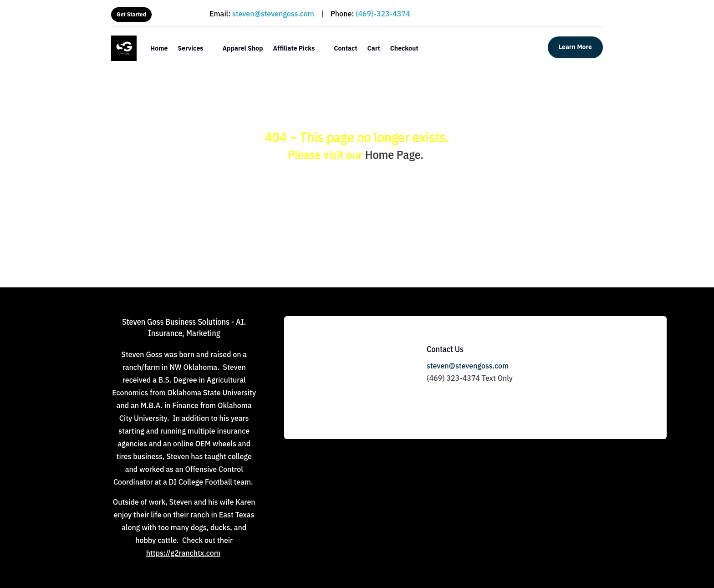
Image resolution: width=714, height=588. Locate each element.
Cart (374, 48)
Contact (345, 48)
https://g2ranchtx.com (183, 553)
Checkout (404, 48)
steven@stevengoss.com (273, 14)
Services (190, 48)
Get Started (131, 14)
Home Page (393, 154)
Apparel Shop (242, 48)
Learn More (575, 47)
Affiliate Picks (294, 48)
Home (159, 48)
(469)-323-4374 (383, 14)
